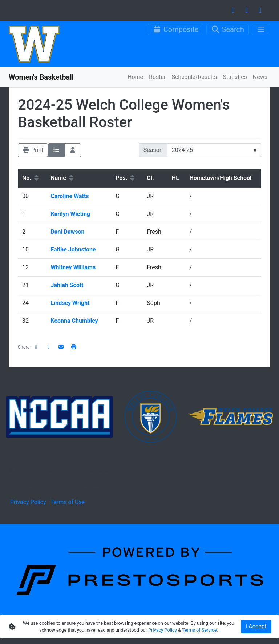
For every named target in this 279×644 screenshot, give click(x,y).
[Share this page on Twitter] (49, 347)
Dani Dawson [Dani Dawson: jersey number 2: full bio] (68, 232)
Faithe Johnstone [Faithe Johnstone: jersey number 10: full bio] (74, 249)
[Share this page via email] (61, 347)
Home (135, 77)
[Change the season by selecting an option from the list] (214, 150)
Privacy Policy (28, 502)
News (260, 77)
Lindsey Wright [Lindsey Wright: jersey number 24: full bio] (71, 303)
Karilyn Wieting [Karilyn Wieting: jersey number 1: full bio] (71, 214)
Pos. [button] (126, 178)
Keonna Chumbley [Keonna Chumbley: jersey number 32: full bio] (75, 321)
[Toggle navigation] (261, 29)
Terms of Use (67, 502)
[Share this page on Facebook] (36, 347)
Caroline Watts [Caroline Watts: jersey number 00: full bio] (70, 196)
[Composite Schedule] (176, 29)
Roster (157, 77)
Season (153, 150)
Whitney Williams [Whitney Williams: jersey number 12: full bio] (74, 267)
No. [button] (31, 178)
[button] (74, 347)
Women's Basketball (41, 77)
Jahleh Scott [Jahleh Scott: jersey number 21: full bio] (68, 285)
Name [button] (62, 178)
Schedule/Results (194, 77)
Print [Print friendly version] (33, 150)
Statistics (235, 77)
